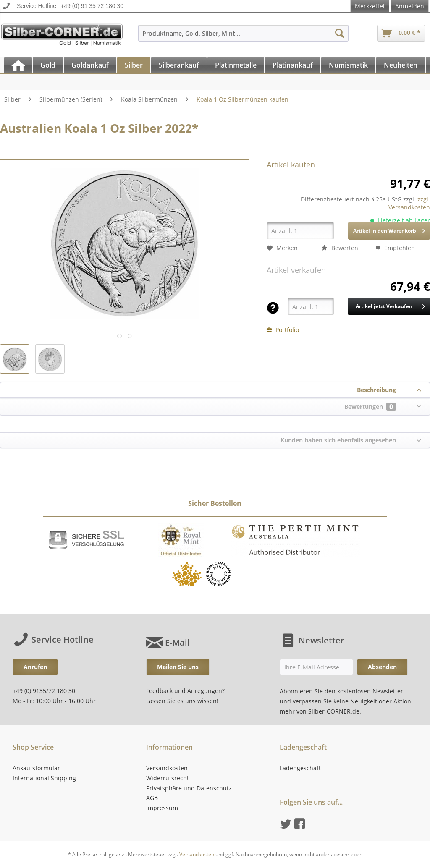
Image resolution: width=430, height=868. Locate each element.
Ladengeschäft (300, 768)
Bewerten (340, 248)
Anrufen (35, 667)
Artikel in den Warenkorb (389, 229)
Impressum (162, 808)
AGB (152, 798)
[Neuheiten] (401, 65)
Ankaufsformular (36, 768)
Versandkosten (167, 768)
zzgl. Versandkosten (409, 203)
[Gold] (48, 65)
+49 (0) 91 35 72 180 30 (92, 6)
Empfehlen (395, 248)
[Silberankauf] (179, 65)
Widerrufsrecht (168, 778)
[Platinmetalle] (236, 65)
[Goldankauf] (90, 65)
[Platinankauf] (293, 65)
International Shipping (44, 778)
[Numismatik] (348, 65)
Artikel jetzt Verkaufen (390, 305)
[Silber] (134, 65)
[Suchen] (340, 33)
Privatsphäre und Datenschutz (189, 788)
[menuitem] (244, 37)
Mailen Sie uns (178, 667)
